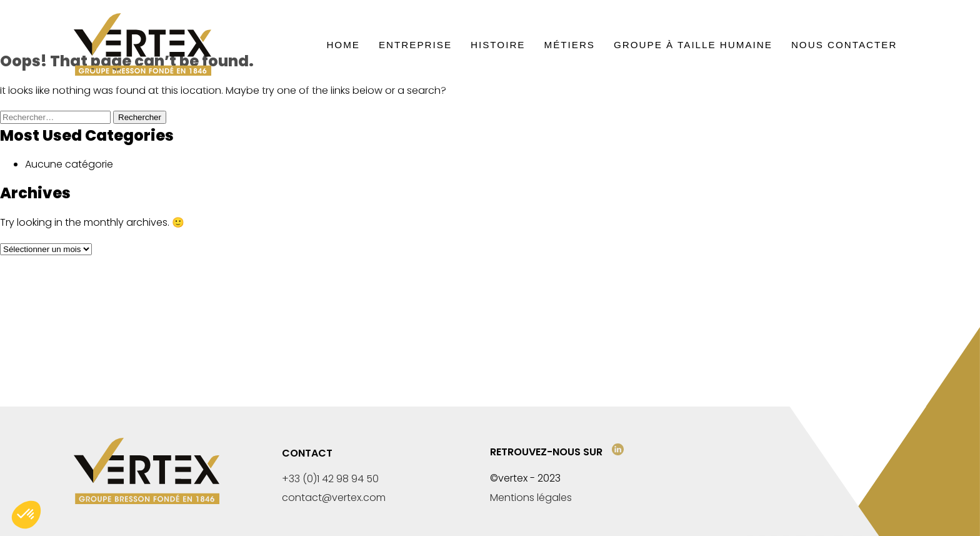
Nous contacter (844, 45)
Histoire (498, 45)
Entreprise (415, 45)
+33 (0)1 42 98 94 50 (330, 479)
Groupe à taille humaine (693, 45)
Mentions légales (531, 498)
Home (343, 45)
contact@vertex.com (334, 498)
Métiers (569, 45)
